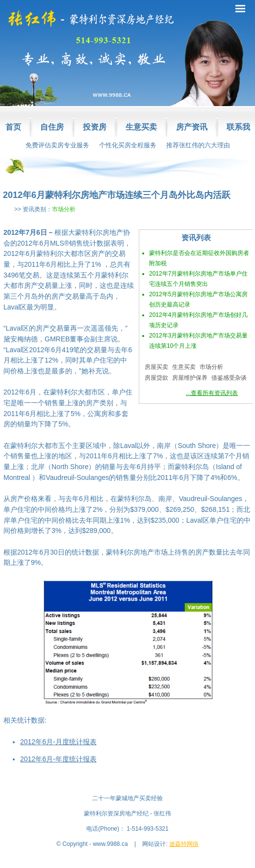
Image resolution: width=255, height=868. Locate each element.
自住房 (52, 127)
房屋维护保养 (190, 378)
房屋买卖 (156, 367)
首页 (13, 127)
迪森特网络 (184, 844)
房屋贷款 (156, 378)
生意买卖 (141, 127)
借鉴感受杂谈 (229, 378)
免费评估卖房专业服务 (57, 145)
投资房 (95, 127)
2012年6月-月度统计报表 (58, 742)
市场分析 (64, 209)
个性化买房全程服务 (128, 145)
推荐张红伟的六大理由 (198, 145)
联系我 (238, 127)
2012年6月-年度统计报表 (58, 759)
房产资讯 (192, 127)
